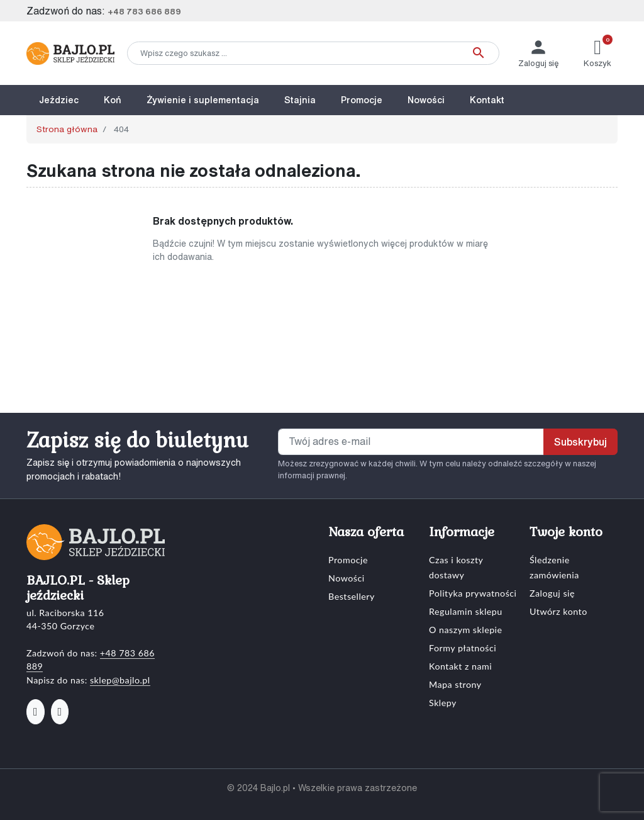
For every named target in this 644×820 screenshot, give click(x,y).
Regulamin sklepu (466, 611)
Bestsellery (352, 596)
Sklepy (443, 703)
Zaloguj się (552, 593)
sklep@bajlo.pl (120, 680)
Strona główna (67, 129)
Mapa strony (455, 684)
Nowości (347, 578)
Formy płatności (463, 648)
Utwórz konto (558, 611)
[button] (597, 53)
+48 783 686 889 (144, 12)
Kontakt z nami (460, 666)
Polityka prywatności (473, 593)
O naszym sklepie (466, 630)
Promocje (348, 560)
